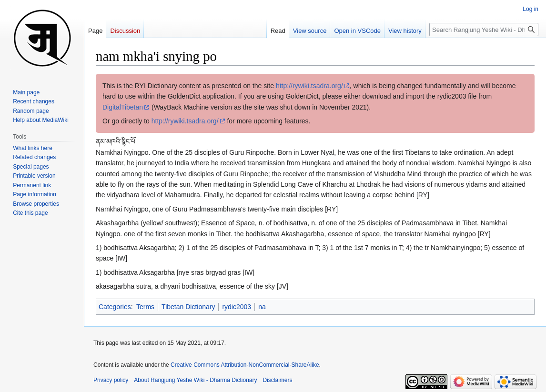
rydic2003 (237, 307)
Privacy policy (111, 380)
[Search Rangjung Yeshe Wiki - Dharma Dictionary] (484, 30)
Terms (145, 307)
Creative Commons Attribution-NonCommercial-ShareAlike (245, 365)
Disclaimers (278, 380)
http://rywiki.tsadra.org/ (309, 86)
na (262, 307)
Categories (115, 307)
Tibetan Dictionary (188, 307)
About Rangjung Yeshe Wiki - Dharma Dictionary (195, 380)
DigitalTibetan (123, 107)
